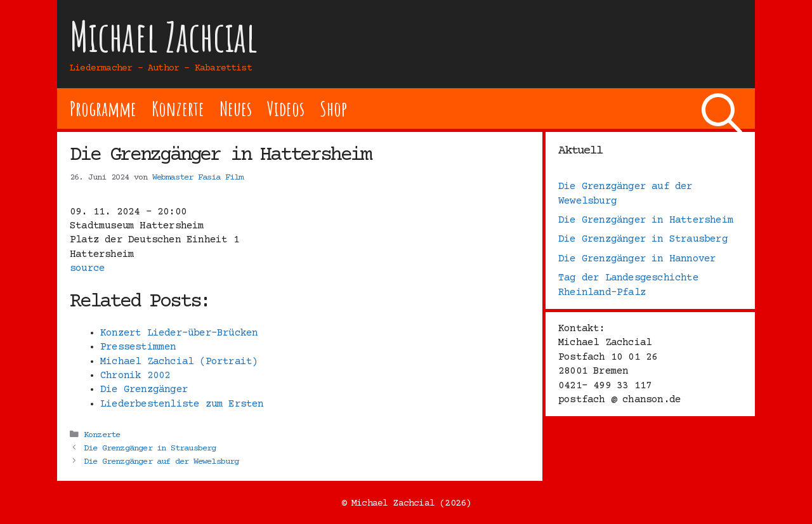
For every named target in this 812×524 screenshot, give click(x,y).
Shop (333, 108)
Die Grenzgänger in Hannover (637, 259)
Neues (236, 108)
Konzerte (178, 108)
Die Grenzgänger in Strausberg (150, 449)
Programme (103, 108)
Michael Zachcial (164, 36)
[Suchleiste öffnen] (722, 108)
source (87, 268)
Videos (286, 108)
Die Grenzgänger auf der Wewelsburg (161, 462)
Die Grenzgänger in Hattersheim (646, 220)
